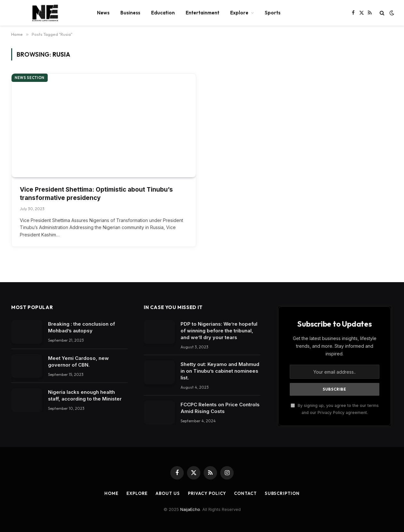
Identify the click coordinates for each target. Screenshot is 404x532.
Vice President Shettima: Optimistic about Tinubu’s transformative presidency (96, 194)
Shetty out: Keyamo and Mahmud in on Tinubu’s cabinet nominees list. (220, 371)
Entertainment (202, 13)
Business (130, 13)
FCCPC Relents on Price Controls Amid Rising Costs (220, 408)
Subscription (282, 493)
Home (111, 493)
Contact (245, 493)
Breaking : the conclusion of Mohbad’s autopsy (81, 327)
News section (30, 78)
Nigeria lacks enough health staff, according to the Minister (85, 395)
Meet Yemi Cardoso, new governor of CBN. (78, 361)
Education (163, 13)
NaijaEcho (190, 509)
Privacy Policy (207, 493)
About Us (168, 493)
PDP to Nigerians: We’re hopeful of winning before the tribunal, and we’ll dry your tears (219, 331)
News (103, 13)
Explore (239, 13)
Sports (273, 13)
